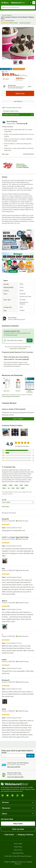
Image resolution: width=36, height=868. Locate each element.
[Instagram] (2, 795)
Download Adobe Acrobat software (11, 396)
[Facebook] (12, 795)
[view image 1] (6, 432)
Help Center (18, 824)
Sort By (4, 500)
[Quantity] (4, 93)
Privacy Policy (23, 348)
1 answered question (25, 23)
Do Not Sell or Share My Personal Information (18, 856)
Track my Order (18, 829)
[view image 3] (24, 432)
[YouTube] (7, 795)
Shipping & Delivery (25, 835)
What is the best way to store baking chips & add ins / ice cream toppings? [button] (16, 358)
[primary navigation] (5, 3)
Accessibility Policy (18, 853)
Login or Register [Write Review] (18, 419)
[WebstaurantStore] (18, 784)
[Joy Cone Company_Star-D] (30, 385)
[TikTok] (17, 795)
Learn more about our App (15, 777)
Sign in (30, 86)
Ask (30, 340)
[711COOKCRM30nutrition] (18, 385)
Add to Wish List (18, 101)
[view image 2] (15, 432)
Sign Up (30, 756)
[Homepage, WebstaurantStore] (18, 3)
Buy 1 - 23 (5, 72)
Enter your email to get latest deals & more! (17, 752)
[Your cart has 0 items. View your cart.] (32, 3)
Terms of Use (13, 348)
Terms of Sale (18, 844)
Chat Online (8, 835)
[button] (15, 62)
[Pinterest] (22, 795)
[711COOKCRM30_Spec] (6, 385)
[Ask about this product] (18, 340)
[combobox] (18, 7)
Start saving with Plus (14, 767)
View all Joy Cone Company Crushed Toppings (22, 166)
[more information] (26, 124)
